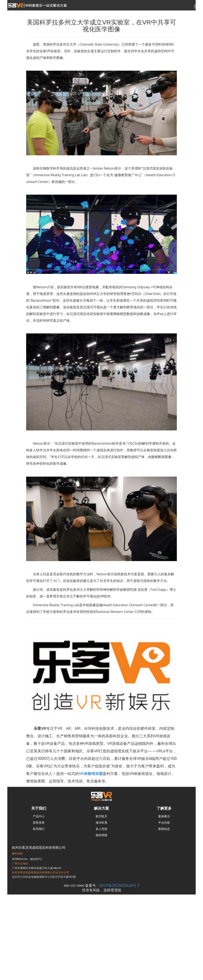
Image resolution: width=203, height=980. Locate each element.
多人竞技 (101, 829)
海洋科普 (101, 822)
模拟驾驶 (101, 835)
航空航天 (101, 816)
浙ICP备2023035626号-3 (119, 885)
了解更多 (164, 808)
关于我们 (39, 808)
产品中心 (39, 816)
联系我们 (39, 829)
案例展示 (164, 816)
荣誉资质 (39, 822)
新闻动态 (164, 829)
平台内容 (164, 822)
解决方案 (101, 808)
